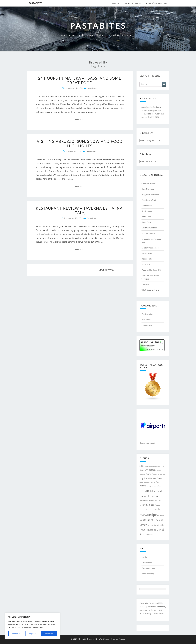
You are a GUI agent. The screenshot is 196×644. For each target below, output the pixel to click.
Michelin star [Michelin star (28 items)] (147, 505)
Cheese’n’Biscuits (149, 183)
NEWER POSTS (106, 270)
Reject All (33, 634)
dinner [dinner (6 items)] (155, 474)
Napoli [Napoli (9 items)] (158, 505)
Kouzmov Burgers (149, 228)
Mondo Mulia (147, 259)
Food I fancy (147, 206)
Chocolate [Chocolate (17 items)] (150, 470)
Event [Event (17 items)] (160, 478)
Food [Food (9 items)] (141, 482)
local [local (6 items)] (147, 497)
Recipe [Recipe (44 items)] (152, 515)
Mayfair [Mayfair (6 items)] (159, 501)
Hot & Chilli (146, 217)
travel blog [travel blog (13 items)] (151, 530)
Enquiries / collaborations (156, 3)
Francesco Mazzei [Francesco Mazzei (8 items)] (150, 482)
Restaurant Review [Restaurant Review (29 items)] (151, 520)
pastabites (92, 88)
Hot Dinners (147, 211)
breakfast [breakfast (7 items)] (148, 466)
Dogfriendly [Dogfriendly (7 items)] (161, 474)
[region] (32, 626)
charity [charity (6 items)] (163, 466)
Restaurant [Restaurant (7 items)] (161, 515)
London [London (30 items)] (153, 496)
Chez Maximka (148, 189)
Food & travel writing (132, 3)
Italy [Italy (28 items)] (142, 496)
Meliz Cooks (147, 253)
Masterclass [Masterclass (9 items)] (153, 501)
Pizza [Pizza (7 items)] (151, 510)
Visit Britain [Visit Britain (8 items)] (149, 535)
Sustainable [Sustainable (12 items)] (159, 525)
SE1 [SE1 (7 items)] (149, 525)
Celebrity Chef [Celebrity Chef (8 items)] (156, 466)
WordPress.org (148, 574)
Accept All (49, 634)
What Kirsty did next (150, 290)
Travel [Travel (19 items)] (143, 530)
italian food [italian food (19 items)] (156, 491)
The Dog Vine (147, 314)
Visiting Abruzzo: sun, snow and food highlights (80, 144)
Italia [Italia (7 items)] (160, 486)
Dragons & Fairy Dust (150, 195)
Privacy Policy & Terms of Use (152, 613)
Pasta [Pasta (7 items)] (147, 510)
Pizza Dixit (146, 264)
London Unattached (150, 248)
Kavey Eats (146, 222)
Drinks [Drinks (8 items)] (154, 479)
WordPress (104, 639)
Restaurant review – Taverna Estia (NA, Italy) (80, 210)
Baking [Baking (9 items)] (142, 466)
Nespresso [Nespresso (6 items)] (142, 510)
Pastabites (35, 3)
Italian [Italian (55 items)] (144, 491)
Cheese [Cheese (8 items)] (142, 470)
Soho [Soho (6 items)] (152, 525)
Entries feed (147, 563)
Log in (144, 557)
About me (115, 3)
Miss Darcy (146, 320)
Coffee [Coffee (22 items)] (149, 474)
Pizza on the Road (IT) (151, 270)
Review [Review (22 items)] (143, 525)
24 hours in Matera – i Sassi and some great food (80, 80)
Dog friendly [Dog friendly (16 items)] (146, 478)
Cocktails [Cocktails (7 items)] (142, 474)
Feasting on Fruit (149, 200)
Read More (80, 119)
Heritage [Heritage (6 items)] (149, 486)
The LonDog (147, 325)
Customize (16, 634)
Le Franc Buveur (148, 233)
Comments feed (148, 568)
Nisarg (122, 639)
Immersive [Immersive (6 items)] (155, 486)
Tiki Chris (145, 284)
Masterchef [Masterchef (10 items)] (144, 501)
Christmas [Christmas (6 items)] (158, 470)
